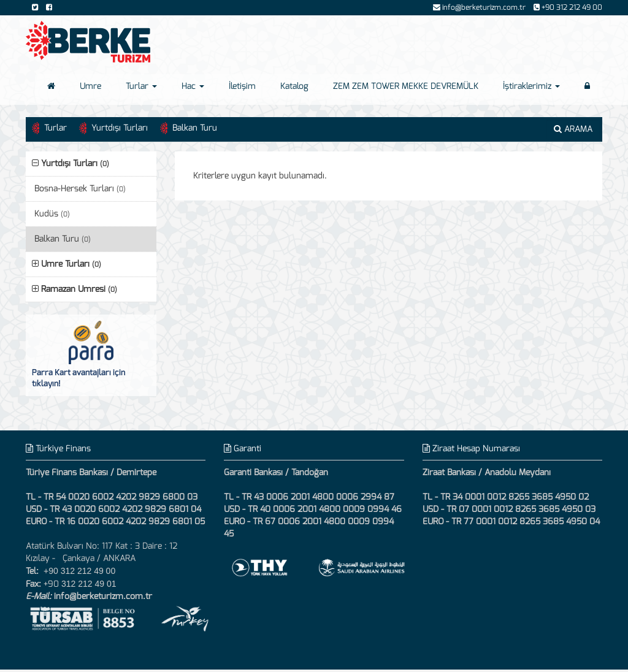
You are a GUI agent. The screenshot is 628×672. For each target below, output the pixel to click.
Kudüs (52, 214)
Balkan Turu (195, 128)
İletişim (242, 86)
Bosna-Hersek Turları (80, 189)
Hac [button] (193, 86)
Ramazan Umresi (75, 289)
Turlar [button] (141, 86)
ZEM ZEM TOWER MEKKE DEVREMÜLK (406, 86)
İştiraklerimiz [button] (531, 86)
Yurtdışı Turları (120, 128)
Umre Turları (67, 264)
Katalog (294, 86)
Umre (90, 86)
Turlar (56, 128)
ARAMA (573, 129)
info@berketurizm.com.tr (103, 596)
